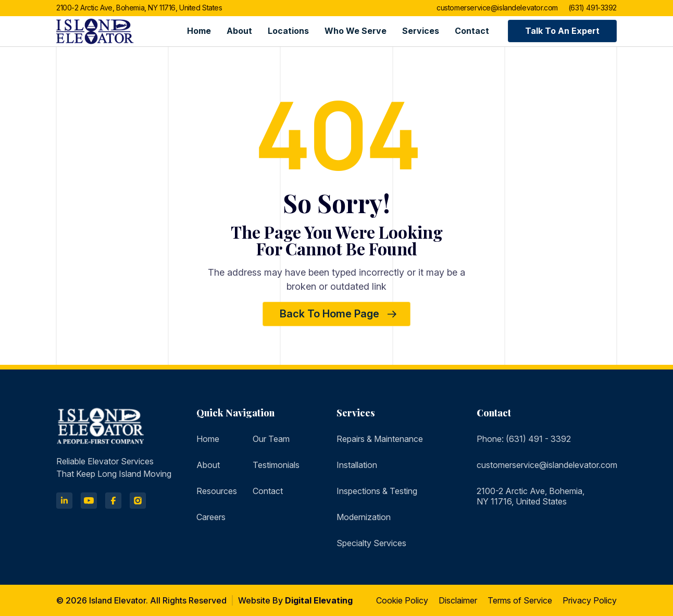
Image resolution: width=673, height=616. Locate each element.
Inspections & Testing (377, 491)
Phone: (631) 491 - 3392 (524, 439)
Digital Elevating (319, 600)
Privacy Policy (590, 600)
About (239, 31)
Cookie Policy (402, 600)
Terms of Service (520, 600)
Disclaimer (458, 600)
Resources (217, 491)
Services (421, 31)
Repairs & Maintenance (380, 439)
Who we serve (356, 31)
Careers (211, 517)
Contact (472, 31)
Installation (357, 465)
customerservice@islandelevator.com (497, 8)
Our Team (271, 439)
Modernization (364, 517)
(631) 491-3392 (593, 8)
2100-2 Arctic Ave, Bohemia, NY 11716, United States (139, 8)
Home (199, 31)
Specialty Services (371, 543)
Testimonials (276, 465)
